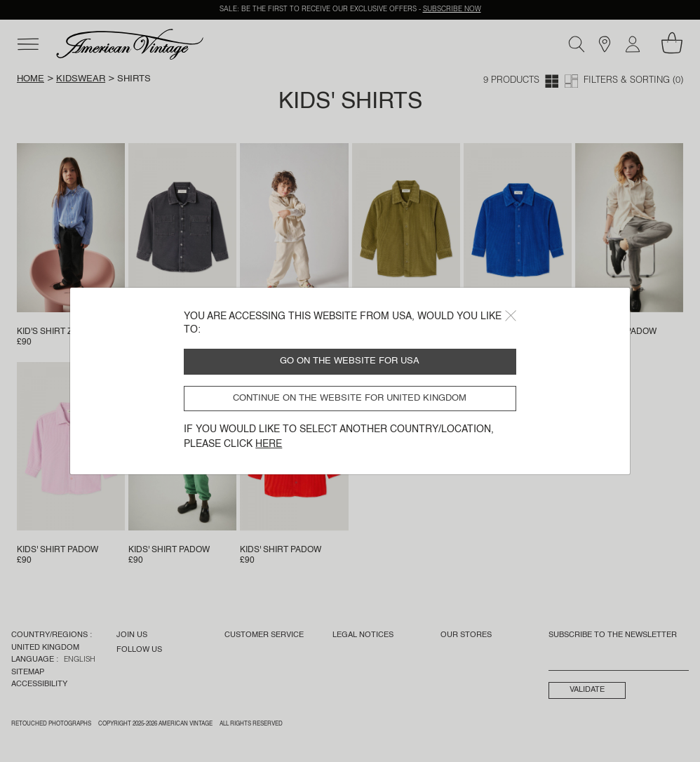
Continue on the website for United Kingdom (350, 398)
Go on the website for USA (350, 361)
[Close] (511, 316)
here (269, 444)
